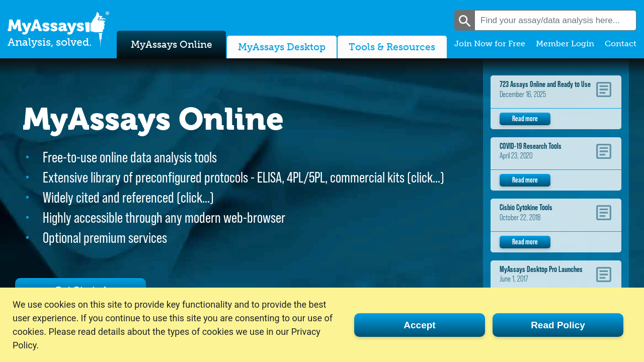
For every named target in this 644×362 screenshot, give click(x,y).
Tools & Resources (392, 47)
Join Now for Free (490, 43)
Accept (419, 325)
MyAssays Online (172, 44)
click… (426, 177)
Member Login (565, 43)
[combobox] (555, 20)
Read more (525, 118)
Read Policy (558, 325)
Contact (621, 43)
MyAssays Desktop (282, 47)
